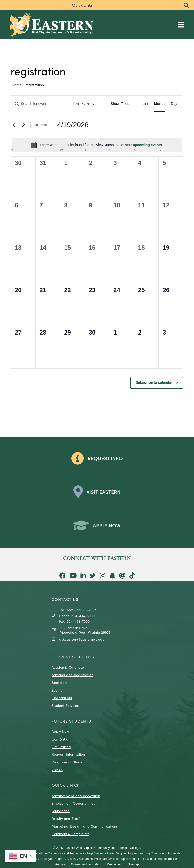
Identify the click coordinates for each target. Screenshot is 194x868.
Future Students (71, 721)
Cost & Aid (60, 739)
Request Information (68, 754)
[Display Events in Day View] (174, 104)
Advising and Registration (72, 675)
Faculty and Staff (65, 818)
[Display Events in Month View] (159, 104)
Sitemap (133, 864)
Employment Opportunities (73, 803)
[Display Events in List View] (145, 104)
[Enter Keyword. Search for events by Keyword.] (39, 104)
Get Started (61, 747)
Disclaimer (114, 864)
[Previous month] (14, 125)
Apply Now (60, 731)
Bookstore (60, 682)
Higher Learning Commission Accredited (155, 853)
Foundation (61, 811)
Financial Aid (62, 698)
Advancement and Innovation (76, 796)
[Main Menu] (181, 24)
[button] (186, 5)
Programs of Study (67, 762)
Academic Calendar (68, 667)
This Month (42, 125)
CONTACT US (65, 599)
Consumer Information (86, 864)
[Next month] (23, 125)
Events (16, 85)
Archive (60, 864)
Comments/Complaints (70, 834)
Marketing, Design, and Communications (85, 826)
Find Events (83, 104)
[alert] (97, 145)
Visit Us (57, 770)
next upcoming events (143, 145)
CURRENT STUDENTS (73, 657)
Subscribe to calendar (154, 382)
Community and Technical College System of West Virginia (87, 853)
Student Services (65, 705)
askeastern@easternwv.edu (82, 639)
